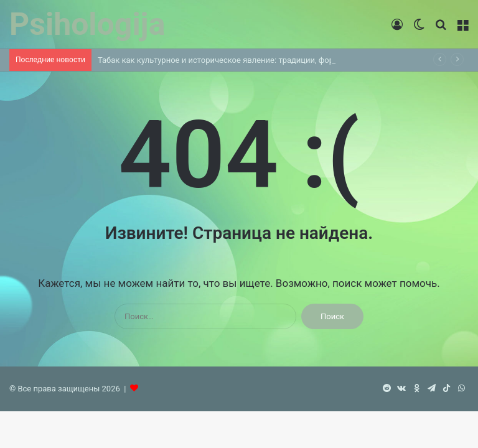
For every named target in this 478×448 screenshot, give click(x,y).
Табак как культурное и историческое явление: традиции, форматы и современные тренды (272, 60)
